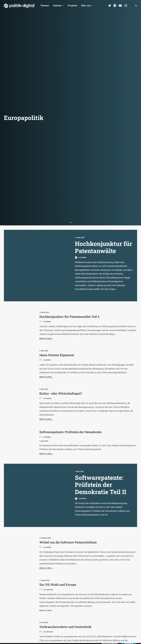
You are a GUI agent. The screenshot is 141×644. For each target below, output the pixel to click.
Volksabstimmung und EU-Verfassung (68, 624)
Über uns (87, 6)
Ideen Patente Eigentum (57, 314)
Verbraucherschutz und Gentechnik (65, 585)
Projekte (73, 6)
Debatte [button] (58, 6)
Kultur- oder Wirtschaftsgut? (61, 352)
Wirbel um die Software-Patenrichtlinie (68, 501)
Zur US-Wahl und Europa (58, 543)
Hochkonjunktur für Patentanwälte (103, 206)
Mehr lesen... (46, 297)
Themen (45, 6)
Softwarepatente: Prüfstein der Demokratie (70, 391)
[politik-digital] (19, 6)
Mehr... (79, 252)
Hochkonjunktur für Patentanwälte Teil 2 (69, 275)
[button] (136, 6)
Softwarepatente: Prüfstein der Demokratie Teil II (101, 443)
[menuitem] (45, 6)
